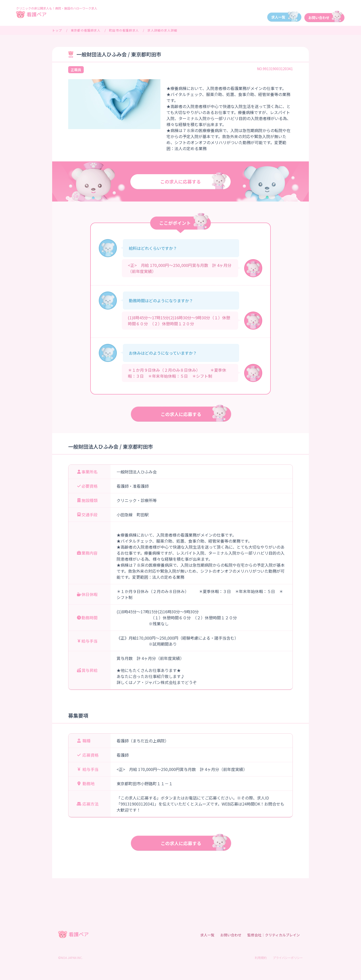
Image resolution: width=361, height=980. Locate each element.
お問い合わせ (231, 935)
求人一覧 (207, 935)
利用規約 (261, 958)
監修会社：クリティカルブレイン (274, 935)
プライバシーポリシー (288, 958)
